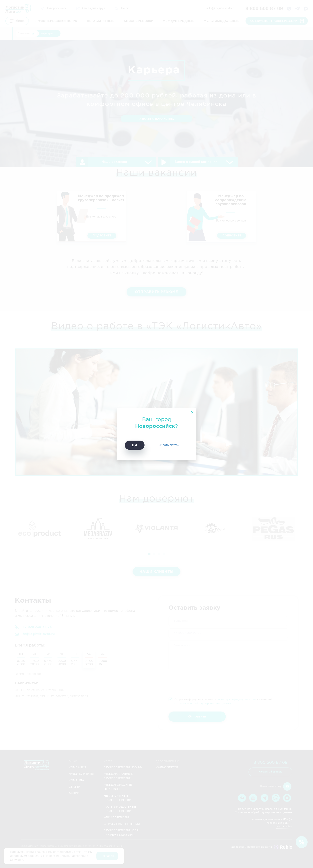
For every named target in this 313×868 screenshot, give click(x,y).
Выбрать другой (168, 445)
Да (135, 445)
